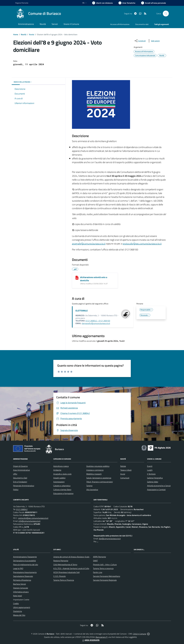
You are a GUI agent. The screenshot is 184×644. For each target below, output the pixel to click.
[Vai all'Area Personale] (153, 3)
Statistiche (18, 611)
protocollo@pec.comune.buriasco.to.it (142, 244)
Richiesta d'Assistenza (22, 580)
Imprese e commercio (95, 470)
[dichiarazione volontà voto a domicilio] (77, 278)
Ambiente (57, 470)
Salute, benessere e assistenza (99, 478)
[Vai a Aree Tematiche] (127, 3)
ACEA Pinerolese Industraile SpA (66, 572)
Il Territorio (151, 474)
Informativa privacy (21, 592)
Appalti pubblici (59, 478)
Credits (16, 603)
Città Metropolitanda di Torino (65, 565)
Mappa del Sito (19, 615)
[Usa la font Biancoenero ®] (102, 3)
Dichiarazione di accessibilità (24, 561)
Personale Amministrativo (24, 486)
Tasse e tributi (126, 470)
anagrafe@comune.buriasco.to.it (89, 244)
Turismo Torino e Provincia (64, 580)
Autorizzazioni (59, 482)
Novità (24, 34)
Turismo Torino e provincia (103, 568)
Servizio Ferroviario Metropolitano (107, 576)
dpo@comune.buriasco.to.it (110, 539)
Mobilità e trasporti (94, 474)
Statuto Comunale (21, 588)
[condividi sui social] (140, 41)
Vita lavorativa (92, 490)
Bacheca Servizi (19, 584)
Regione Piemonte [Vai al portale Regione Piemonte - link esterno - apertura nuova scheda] (22, 3)
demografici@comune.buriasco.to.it (96, 323)
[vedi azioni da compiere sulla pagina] (153, 41)
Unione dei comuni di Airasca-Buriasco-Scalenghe (73, 557)
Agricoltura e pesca (61, 466)
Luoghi (150, 470)
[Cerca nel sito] (166, 14)
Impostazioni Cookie (21, 600)
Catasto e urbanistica (62, 486)
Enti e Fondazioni (20, 482)
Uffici (15, 474)
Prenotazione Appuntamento (25, 572)
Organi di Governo (20, 466)
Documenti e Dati (20, 478)
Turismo (89, 486)
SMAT (95, 561)
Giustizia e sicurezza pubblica (98, 466)
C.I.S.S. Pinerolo (59, 576)
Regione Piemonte (61, 561)
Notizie (123, 466)
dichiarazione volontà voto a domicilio (94, 279)
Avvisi (32, 34)
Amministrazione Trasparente (25, 557)
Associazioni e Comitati (156, 490)
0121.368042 (22, 509)
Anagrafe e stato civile (62, 474)
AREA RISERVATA (91, 640)
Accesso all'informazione (120, 24)
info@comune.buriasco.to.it (29, 521)
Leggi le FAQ (18, 568)
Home (16, 34)
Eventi (150, 466)
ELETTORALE (82, 311)
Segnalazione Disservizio (23, 576)
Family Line (98, 572)
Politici (16, 490)
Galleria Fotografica (155, 478)
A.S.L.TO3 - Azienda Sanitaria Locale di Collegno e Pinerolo (77, 568)
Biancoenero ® (101, 637)
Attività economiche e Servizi (159, 486)
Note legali (18, 596)
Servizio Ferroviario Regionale (105, 580)
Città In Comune (140, 634)
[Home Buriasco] (38, 14)
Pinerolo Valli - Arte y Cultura (105, 565)
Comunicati (125, 478)
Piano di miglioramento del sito (26, 565)
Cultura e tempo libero (62, 490)
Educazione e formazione (63, 493)
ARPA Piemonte (99, 557)
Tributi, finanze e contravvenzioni (100, 482)
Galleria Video (153, 482)
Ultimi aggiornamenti (22, 607)
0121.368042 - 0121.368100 (98, 321)
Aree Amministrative (21, 470)
